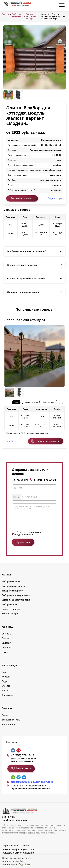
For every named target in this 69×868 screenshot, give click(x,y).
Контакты (6, 695)
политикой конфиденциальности (26, 538)
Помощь (7, 712)
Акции (5, 719)
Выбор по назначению (17, 15)
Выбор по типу (9, 609)
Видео (5, 685)
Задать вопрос (55, 198)
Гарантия (6, 652)
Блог (4, 676)
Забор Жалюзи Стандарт (25, 320)
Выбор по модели (11, 586)
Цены (16, 402)
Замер (5, 656)
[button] (5, 310)
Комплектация (49, 402)
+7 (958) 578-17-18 (45, 480)
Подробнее (24, 864)
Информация (10, 669)
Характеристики (31, 402)
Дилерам (6, 647)
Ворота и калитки (11, 613)
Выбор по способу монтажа (16, 604)
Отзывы (6, 690)
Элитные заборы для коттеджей (31, 16)
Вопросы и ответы (11, 724)
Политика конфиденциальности (18, 854)
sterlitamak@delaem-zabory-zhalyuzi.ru (32, 786)
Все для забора (10, 618)
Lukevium (25, 850)
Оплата (6, 642)
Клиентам (8, 631)
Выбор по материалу (12, 595)
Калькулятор (8, 728)
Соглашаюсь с (26, 538)
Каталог (6, 579)
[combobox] (17, 497)
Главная (5, 14)
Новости (6, 681)
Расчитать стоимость (48, 441)
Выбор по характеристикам (16, 599)
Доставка (6, 638)
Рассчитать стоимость (22, 198)
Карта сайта (8, 699)
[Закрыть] (63, 861)
